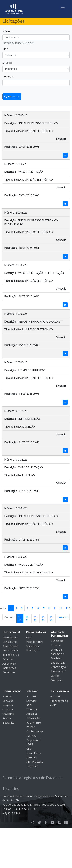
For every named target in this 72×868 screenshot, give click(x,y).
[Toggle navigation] (63, 9)
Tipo (5, 49)
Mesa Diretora (35, 642)
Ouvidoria (8, 714)
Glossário (57, 680)
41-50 (51, 619)
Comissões (32, 646)
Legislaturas (10, 642)
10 (61, 608)
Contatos (8, 709)
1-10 (20, 619)
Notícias (7, 697)
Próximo (63, 617)
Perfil (29, 637)
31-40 (43, 619)
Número (7, 31)
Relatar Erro (34, 723)
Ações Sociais (10, 646)
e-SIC (53, 705)
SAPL (29, 705)
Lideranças (32, 650)
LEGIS (30, 744)
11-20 (27, 619)
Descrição (8, 76)
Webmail (32, 709)
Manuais (32, 757)
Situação (8, 63)
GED (29, 749)
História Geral (11, 637)
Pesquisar (12, 96)
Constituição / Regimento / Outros (59, 671)
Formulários (34, 753)
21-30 (35, 619)
